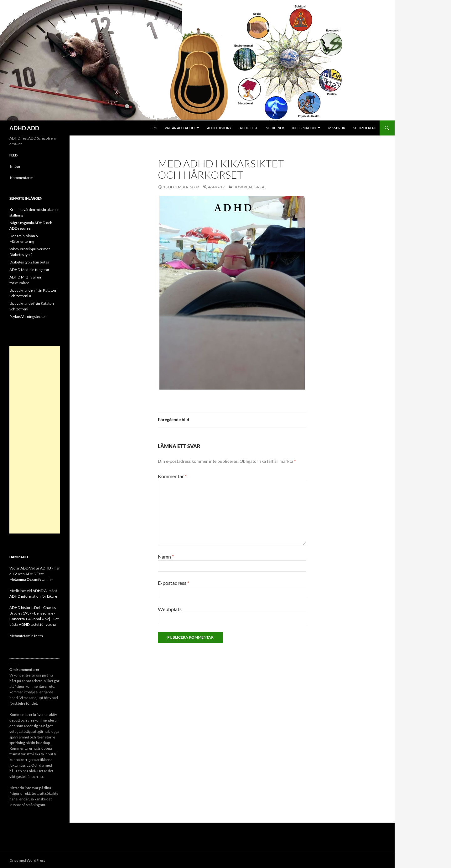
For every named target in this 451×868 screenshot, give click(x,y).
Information (304, 128)
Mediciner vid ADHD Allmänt (33, 591)
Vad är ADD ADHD (180, 128)
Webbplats (170, 609)
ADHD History (219, 128)
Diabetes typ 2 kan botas (29, 262)
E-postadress (174, 583)
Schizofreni (364, 128)
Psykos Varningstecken (28, 317)
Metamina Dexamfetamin (30, 579)
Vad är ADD (19, 568)
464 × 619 (216, 187)
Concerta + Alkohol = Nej (30, 619)
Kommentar (172, 476)
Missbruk (337, 128)
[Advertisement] (35, 440)
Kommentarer (22, 178)
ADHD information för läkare (33, 596)
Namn (166, 557)
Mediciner (275, 128)
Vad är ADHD (40, 568)
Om (154, 128)
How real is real (250, 187)
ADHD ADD (24, 128)
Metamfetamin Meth (26, 636)
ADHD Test (249, 128)
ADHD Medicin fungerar (29, 270)
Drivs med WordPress (27, 860)
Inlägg (15, 166)
